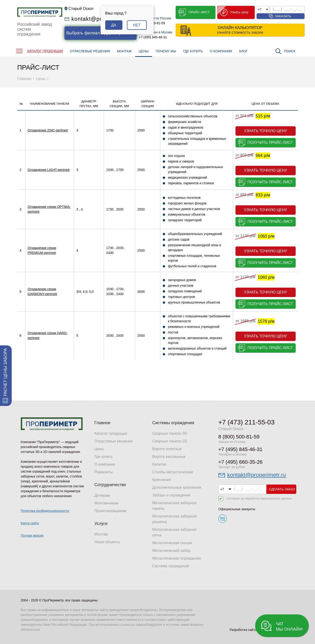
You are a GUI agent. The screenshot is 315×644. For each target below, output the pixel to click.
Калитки (159, 464)
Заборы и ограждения (171, 495)
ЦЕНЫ (144, 51)
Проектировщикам (110, 511)
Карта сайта (30, 523)
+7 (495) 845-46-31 (153, 37)
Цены (99, 449)
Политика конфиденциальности (45, 511)
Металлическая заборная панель (174, 506)
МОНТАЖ (124, 51)
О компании (105, 464)
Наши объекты (107, 542)
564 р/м (263, 156)
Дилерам (102, 495)
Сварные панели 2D (170, 441)
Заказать (283, 16)
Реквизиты (104, 472)
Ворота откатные (167, 449)
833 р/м (263, 195)
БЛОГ (244, 51)
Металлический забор (171, 551)
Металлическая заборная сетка (174, 532)
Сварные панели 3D (170, 433)
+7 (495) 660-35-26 (241, 462)
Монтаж (101, 534)
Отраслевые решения (114, 441)
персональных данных (276, 498)
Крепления (162, 480)
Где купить (104, 457)
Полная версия (32, 535)
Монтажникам (107, 503)
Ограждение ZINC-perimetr (48, 130)
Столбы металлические (173, 472)
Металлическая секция (172, 543)
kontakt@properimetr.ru (257, 475)
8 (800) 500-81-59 (239, 437)
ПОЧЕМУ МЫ (166, 51)
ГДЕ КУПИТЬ (193, 51)
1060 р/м (266, 236)
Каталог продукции (111, 433)
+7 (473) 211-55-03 (247, 422)
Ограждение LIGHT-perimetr (49, 170)
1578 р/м (266, 321)
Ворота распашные (169, 457)
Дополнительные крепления (177, 487)
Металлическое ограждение (177, 558)
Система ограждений (171, 566)
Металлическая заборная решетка (174, 519)
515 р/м (263, 116)
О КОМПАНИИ (221, 51)
